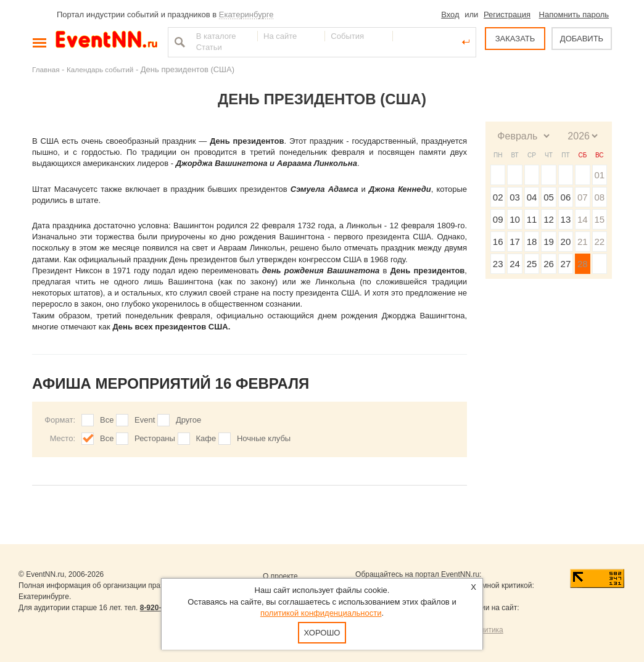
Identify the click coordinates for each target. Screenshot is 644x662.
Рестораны (155, 438)
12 (549, 219)
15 (599, 219)
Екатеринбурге (246, 14)
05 (549, 197)
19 (549, 242)
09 (498, 219)
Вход (450, 14)
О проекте (280, 576)
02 (498, 197)
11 (532, 219)
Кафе (206, 438)
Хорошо (322, 633)
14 (583, 219)
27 (566, 264)
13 (566, 219)
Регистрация (507, 14)
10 (515, 219)
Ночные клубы (264, 438)
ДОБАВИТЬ (582, 39)
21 (583, 242)
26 (549, 264)
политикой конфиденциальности (321, 613)
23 (498, 264)
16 (498, 242)
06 (566, 197)
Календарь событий (100, 69)
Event (145, 420)
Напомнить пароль (574, 14)
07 (583, 197)
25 (532, 264)
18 (532, 242)
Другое (188, 420)
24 (515, 264)
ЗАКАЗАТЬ (515, 39)
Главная (46, 69)
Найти (178, 42)
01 (599, 175)
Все (107, 420)
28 (583, 264)
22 (599, 242)
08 (599, 197)
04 (532, 197)
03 (515, 197)
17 (515, 242)
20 (566, 242)
